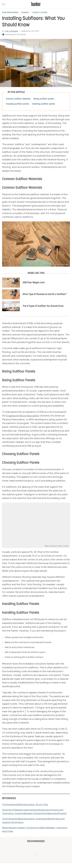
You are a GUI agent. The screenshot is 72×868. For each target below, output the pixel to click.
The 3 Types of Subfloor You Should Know (43, 306)
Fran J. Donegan (12, 31)
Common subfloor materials (18, 99)
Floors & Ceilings (40, 13)
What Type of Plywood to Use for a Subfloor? (45, 294)
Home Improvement (10, 13)
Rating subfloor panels (44, 99)
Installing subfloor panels (43, 104)
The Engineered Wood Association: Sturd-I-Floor (25, 805)
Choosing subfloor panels (17, 104)
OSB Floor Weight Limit (34, 283)
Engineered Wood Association (23, 416)
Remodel (25, 13)
